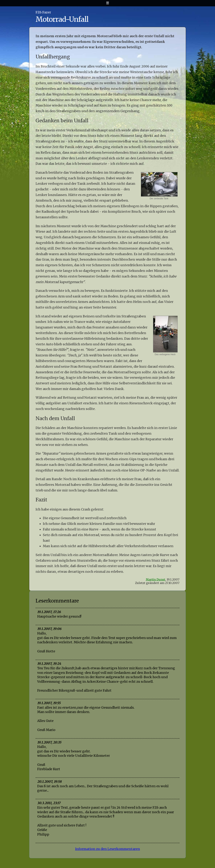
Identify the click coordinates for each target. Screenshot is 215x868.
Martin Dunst (156, 579)
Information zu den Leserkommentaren (108, 849)
